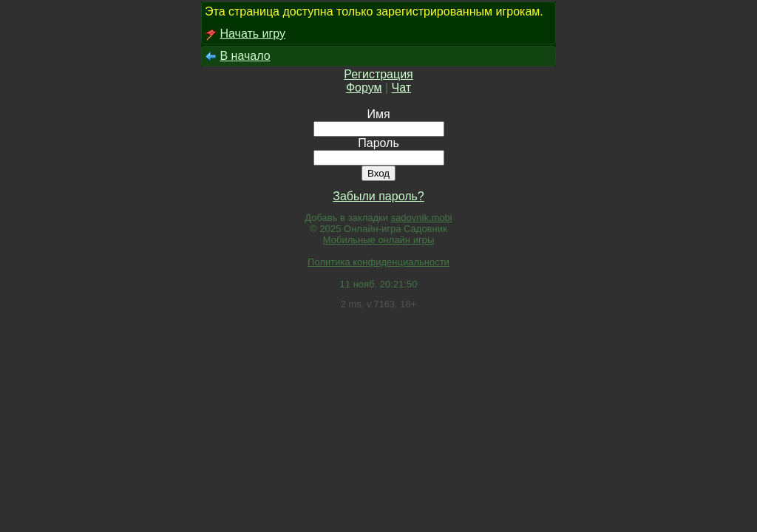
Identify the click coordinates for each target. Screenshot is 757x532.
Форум (364, 88)
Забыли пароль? (378, 196)
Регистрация (378, 74)
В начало (245, 56)
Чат (402, 88)
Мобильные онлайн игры (379, 240)
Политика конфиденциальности (378, 262)
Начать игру (252, 34)
